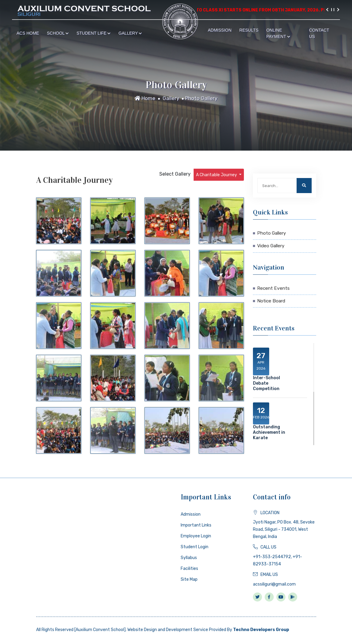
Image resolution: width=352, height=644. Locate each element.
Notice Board (271, 301)
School (58, 33)
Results (249, 30)
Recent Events (273, 288)
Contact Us (319, 33)
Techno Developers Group (261, 630)
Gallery (130, 33)
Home (145, 98)
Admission (220, 30)
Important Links (196, 525)
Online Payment (278, 33)
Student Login (195, 547)
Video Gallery (271, 246)
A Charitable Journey (217, 175)
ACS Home (28, 33)
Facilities (189, 569)
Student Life (93, 33)
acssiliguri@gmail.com (274, 584)
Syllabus (189, 558)
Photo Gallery (201, 98)
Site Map (189, 579)
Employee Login (196, 536)
